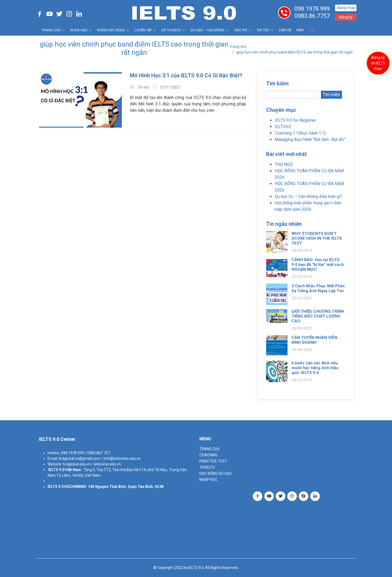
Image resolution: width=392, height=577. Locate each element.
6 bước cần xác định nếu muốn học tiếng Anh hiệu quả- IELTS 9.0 (315, 368)
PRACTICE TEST (213, 461)
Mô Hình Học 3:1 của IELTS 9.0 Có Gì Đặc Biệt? (186, 75)
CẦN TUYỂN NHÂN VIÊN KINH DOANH (314, 340)
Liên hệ (285, 30)
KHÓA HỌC (81, 30)
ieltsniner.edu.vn (107, 464)
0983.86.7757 (312, 16)
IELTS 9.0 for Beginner (295, 120)
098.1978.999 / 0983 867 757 (86, 453)
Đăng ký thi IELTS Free (378, 63)
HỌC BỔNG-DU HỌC (216, 473)
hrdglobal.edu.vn (77, 464)
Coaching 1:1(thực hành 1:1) (300, 133)
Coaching (208, 455)
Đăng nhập (346, 8)
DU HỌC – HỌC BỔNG (210, 30)
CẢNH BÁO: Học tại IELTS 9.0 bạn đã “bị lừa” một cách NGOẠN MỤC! (318, 265)
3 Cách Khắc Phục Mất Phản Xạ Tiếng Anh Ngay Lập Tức (318, 288)
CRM (300, 30)
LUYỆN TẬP (145, 30)
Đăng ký (346, 17)
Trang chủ (238, 47)
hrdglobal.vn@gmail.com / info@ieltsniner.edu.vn (100, 458)
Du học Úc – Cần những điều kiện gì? (308, 196)
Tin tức (265, 30)
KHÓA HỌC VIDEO (113, 30)
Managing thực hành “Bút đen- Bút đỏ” (310, 140)
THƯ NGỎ (284, 164)
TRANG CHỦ (53, 30)
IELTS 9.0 (56, 470)
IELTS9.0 (283, 127)
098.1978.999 (312, 9)
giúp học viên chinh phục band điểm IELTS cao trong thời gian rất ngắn (295, 52)
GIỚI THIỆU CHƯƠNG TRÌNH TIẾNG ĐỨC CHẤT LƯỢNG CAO (318, 316)
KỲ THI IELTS (173, 30)
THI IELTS (207, 467)
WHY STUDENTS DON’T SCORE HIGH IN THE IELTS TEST (317, 238)
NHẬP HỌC (208, 480)
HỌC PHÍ (243, 30)
